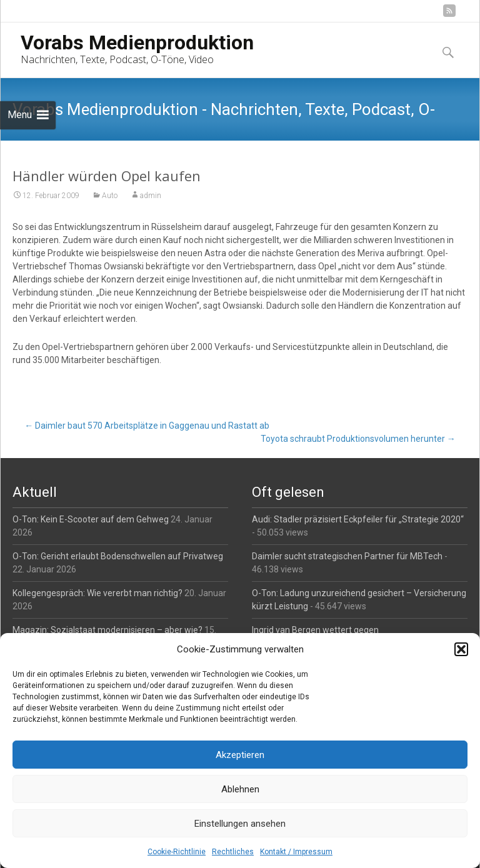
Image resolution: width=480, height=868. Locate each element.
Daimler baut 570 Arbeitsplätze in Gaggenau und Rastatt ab (147, 426)
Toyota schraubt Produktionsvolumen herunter (358, 439)
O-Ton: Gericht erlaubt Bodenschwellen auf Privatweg (118, 556)
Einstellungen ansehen (240, 824)
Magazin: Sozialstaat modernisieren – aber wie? (107, 630)
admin (151, 196)
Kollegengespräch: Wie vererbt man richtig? (97, 593)
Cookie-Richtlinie (177, 852)
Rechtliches (233, 852)
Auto (110, 196)
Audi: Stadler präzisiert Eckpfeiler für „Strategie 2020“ (358, 519)
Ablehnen (240, 789)
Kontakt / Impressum (296, 852)
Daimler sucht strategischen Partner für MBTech (347, 556)
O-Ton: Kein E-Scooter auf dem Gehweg (91, 519)
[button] (461, 649)
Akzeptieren (240, 755)
